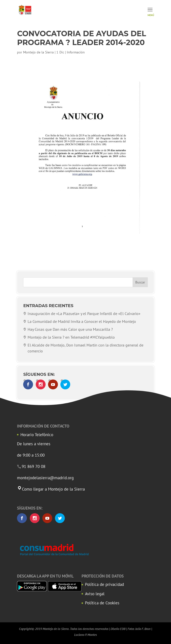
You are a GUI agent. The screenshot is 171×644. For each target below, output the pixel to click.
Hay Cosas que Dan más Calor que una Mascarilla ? (70, 329)
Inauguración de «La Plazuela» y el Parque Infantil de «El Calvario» (84, 314)
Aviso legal (95, 594)
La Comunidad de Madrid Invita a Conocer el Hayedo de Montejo (82, 321)
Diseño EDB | (119, 629)
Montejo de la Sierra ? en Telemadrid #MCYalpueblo (71, 337)
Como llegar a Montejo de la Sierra (51, 489)
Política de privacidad (104, 584)
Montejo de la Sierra (38, 52)
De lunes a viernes (34, 444)
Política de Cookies (102, 603)
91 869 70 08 (34, 466)
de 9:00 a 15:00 (31, 455)
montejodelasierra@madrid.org (45, 478)
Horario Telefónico (37, 435)
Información (76, 52)
